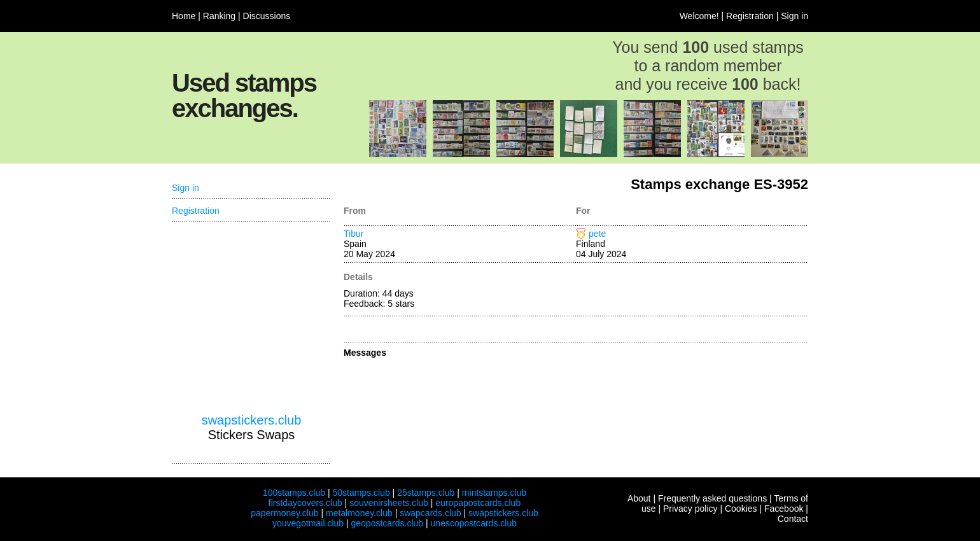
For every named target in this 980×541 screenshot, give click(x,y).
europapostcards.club (478, 503)
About (639, 498)
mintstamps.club (494, 493)
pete (597, 234)
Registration (750, 16)
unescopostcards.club (474, 523)
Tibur (353, 234)
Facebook (784, 509)
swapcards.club (430, 513)
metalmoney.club (359, 513)
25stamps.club (426, 493)
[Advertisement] (251, 318)
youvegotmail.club (308, 523)
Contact (793, 519)
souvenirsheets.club (389, 503)
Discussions (267, 16)
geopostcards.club (388, 523)
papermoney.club (284, 513)
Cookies (741, 509)
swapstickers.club (252, 420)
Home (184, 16)
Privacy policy (690, 509)
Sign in (794, 16)
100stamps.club (294, 493)
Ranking (219, 16)
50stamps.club (361, 493)
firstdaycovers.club (305, 503)
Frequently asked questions (712, 498)
